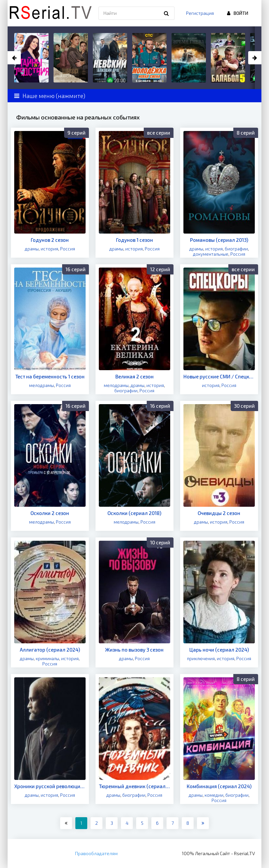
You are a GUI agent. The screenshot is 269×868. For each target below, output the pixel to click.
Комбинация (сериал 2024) (219, 786)
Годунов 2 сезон (50, 240)
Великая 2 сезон (134, 376)
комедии (214, 795)
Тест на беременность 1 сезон (50, 376)
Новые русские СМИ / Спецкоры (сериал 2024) (219, 376)
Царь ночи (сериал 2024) (219, 650)
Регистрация (200, 13)
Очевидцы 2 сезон (219, 513)
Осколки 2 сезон (50, 513)
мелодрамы (41, 385)
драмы (32, 249)
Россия (68, 249)
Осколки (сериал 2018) (134, 513)
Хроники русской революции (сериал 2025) (50, 786)
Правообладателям (96, 853)
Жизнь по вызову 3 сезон (134, 650)
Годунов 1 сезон (134, 240)
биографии (236, 249)
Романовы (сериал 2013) (219, 240)
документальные (211, 254)
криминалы (47, 659)
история (49, 249)
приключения (201, 659)
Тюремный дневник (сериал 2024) (134, 786)
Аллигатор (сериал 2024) (50, 650)
